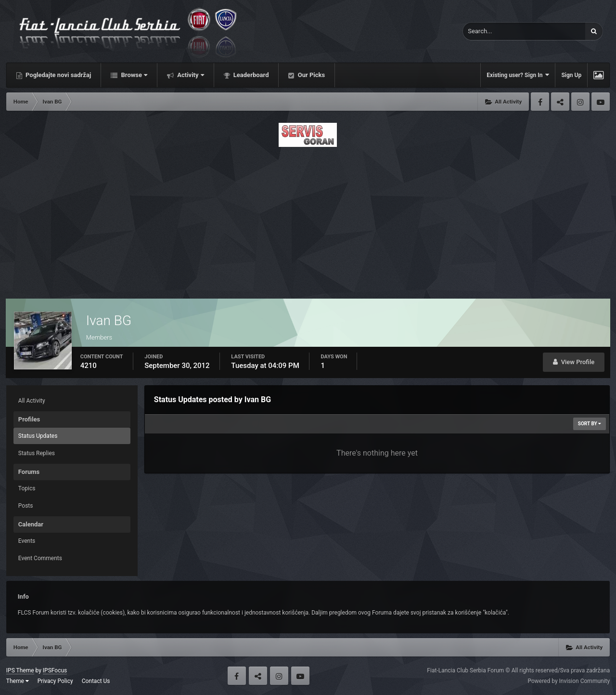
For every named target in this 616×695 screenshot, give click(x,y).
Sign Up (571, 75)
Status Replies (37, 453)
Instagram (580, 102)
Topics (27, 488)
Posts (26, 506)
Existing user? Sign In (518, 75)
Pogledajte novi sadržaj (58, 75)
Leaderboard (250, 75)
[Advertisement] (308, 220)
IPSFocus (55, 670)
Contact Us (96, 681)
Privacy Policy (55, 681)
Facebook (540, 102)
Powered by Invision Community (569, 681)
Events (27, 541)
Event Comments (40, 558)
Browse (133, 75)
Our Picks (310, 75)
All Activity (32, 401)
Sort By (590, 424)
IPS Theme (20, 670)
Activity (190, 75)
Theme (18, 681)
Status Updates (38, 436)
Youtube (601, 102)
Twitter (560, 102)
